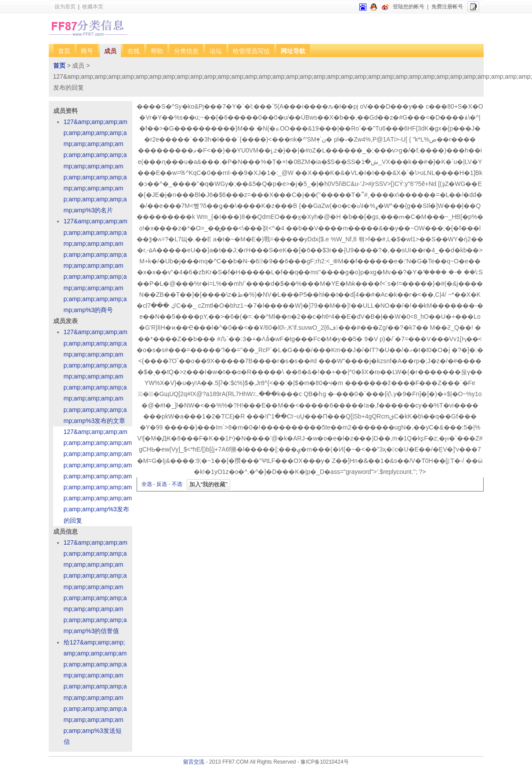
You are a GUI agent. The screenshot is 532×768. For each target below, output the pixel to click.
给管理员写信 (251, 51)
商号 (87, 51)
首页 (64, 51)
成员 (110, 51)
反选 (162, 484)
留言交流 (194, 762)
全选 (147, 484)
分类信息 (186, 51)
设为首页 (65, 7)
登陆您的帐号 (409, 7)
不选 (177, 484)
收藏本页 (93, 7)
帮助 (157, 51)
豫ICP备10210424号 (324, 762)
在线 (134, 51)
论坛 (216, 51)
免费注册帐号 (447, 7)
